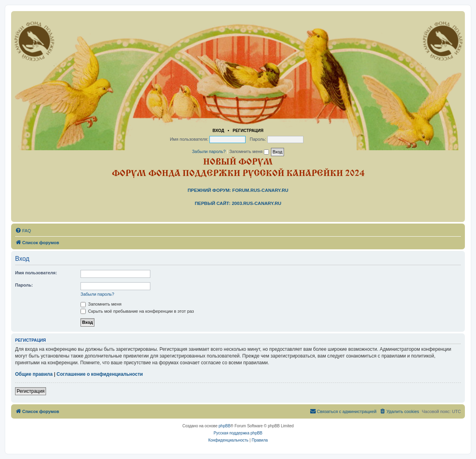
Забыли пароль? (209, 151)
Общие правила (34, 374)
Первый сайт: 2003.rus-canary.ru (238, 203)
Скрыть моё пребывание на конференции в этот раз (137, 311)
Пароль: (24, 285)
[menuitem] (23, 231)
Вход (218, 130)
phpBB (225, 426)
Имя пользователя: (36, 273)
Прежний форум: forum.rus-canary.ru (238, 190)
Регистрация (248, 130)
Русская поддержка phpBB (238, 433)
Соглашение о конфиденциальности (100, 374)
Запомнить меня (249, 151)
